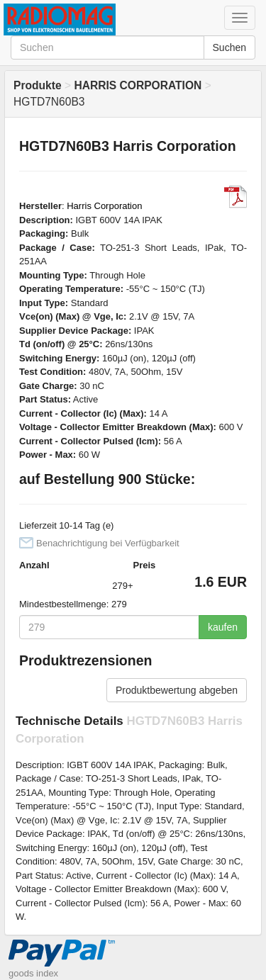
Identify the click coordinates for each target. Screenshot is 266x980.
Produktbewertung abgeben (177, 690)
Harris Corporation (104, 206)
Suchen (229, 47)
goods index (33, 973)
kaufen (223, 627)
